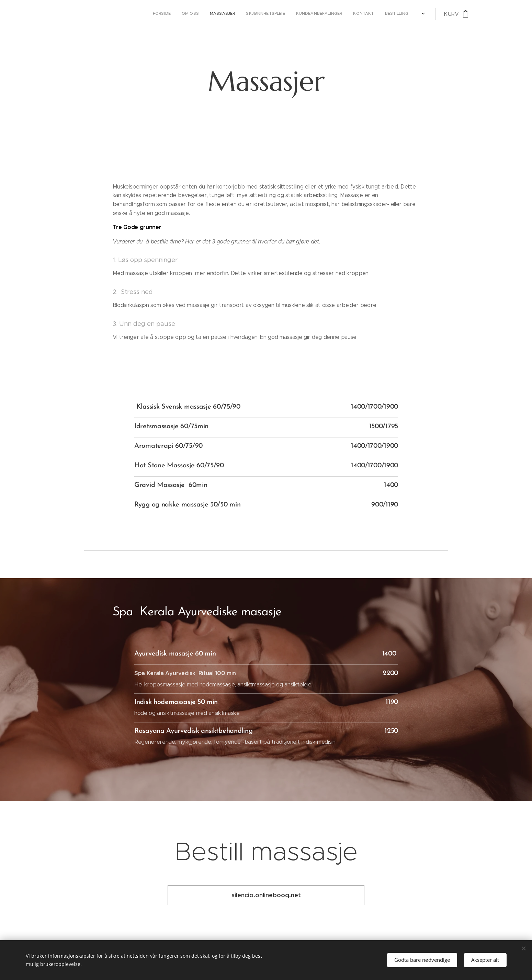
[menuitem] (326, 14)
